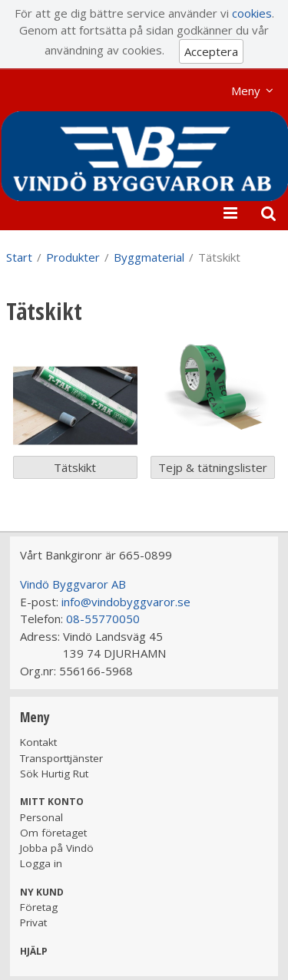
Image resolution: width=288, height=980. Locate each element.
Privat (33, 922)
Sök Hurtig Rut (54, 774)
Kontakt (38, 742)
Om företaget (53, 833)
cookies (252, 13)
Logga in (41, 863)
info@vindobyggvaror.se (126, 602)
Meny (246, 91)
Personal (41, 817)
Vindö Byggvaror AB (73, 584)
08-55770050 (103, 619)
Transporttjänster (61, 758)
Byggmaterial (149, 257)
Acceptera (211, 51)
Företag (39, 907)
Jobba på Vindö (57, 848)
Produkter (73, 257)
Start (19, 257)
